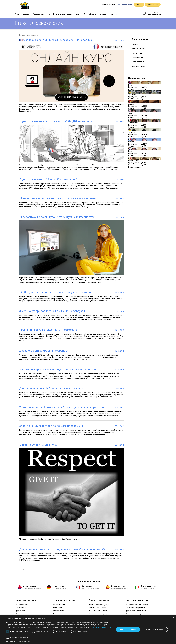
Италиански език (139, 66)
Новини (135, 44)
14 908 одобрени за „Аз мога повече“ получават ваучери (55, 292)
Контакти (114, 14)
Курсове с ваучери (41, 14)
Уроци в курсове (22, 14)
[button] (59, 641)
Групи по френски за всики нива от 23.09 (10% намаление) (56, 121)
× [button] (173, 618)
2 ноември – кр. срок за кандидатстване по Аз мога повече (58, 370)
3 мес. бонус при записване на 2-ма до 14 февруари (52, 311)
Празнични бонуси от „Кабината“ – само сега (48, 330)
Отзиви (103, 14)
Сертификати (90, 14)
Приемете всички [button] (128, 629)
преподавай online (124, 4)
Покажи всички (134, 167)
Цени (78, 14)
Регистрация (153, 5)
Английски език (138, 49)
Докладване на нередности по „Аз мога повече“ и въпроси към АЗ (62, 549)
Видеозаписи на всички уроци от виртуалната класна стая (57, 217)
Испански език (138, 62)
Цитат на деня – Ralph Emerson (39, 445)
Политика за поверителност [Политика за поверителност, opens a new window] (100, 627)
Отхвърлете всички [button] (155, 629)
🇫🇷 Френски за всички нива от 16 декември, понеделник (56, 40)
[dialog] (88, 629)
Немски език (137, 53)
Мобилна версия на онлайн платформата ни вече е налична (58, 198)
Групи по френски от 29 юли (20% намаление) (48, 179)
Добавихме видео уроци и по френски (44, 351)
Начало (22, 35)
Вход (139, 5)
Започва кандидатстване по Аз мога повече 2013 (51, 426)
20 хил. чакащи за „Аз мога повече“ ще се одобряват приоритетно (62, 407)
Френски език (138, 57)
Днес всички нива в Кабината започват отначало (51, 388)
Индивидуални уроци (63, 14)
